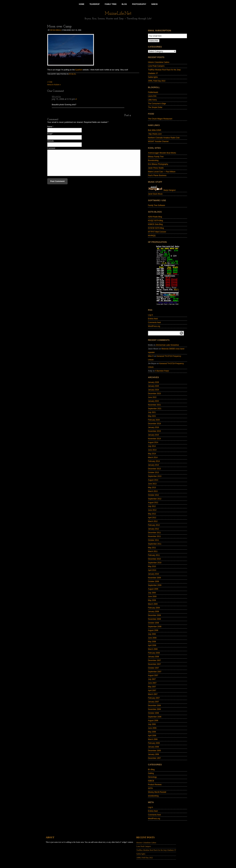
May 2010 (152, 566)
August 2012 (153, 503)
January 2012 (153, 529)
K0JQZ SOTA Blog (155, 221)
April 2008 (152, 645)
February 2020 (154, 420)
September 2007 (155, 672)
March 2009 (153, 604)
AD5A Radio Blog (155, 217)
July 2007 (152, 679)
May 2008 (152, 642)
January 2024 (153, 390)
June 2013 (152, 484)
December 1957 (154, 758)
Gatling (151, 773)
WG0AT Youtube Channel (158, 141)
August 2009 (153, 589)
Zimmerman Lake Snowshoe (167, 345)
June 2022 (152, 397)
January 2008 (153, 657)
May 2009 (152, 600)
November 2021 (154, 405)
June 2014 (152, 450)
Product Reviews (155, 785)
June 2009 (152, 597)
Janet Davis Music (155, 194)
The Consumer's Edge (157, 104)
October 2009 (153, 581)
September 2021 (155, 409)
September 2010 (155, 563)
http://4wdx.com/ (155, 134)
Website (50, 141)
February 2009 (154, 608)
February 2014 (154, 461)
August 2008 (153, 630)
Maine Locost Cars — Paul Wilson (162, 172)
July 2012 (152, 506)
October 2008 (153, 623)
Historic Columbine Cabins (159, 62)
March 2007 (153, 694)
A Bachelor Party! (162, 371)
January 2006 (153, 747)
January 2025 (153, 386)
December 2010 (154, 559)
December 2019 (154, 424)
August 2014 (153, 442)
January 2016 (153, 427)
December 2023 (154, 394)
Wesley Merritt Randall (157, 792)
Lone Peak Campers (156, 66)
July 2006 (152, 724)
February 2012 (154, 525)
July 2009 (152, 593)
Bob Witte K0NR (154, 130)
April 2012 (152, 518)
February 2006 (154, 743)
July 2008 (152, 634)
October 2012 (153, 495)
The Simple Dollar (155, 107)
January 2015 (153, 435)
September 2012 (155, 499)
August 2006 (153, 721)
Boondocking (153, 160)
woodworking (153, 796)
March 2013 (153, 491)
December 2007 (154, 660)
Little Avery (152, 100)
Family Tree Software (156, 205)
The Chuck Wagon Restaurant (160, 119)
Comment (51, 148)
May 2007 (152, 687)
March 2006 (153, 739)
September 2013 (155, 476)
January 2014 (153, 465)
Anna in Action (54, 85)
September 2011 (155, 544)
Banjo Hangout (162, 190)
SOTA (150, 788)
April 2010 (152, 570)
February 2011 (154, 555)
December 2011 (154, 533)
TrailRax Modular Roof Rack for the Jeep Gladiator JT (156, 850)
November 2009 (154, 578)
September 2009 (155, 585)
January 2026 (153, 382)
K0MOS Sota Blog (155, 224)
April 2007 (152, 690)
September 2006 (155, 717)
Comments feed (154, 322)
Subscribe (154, 41)
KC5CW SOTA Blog (156, 228)
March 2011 (153, 551)
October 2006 (153, 713)
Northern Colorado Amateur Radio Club (164, 138)
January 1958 (153, 754)
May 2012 (152, 514)
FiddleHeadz (153, 92)
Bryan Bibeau (56, 30)
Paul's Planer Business (157, 175)
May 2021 (152, 416)
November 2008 (154, 619)
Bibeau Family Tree (156, 157)
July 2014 (152, 446)
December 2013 (154, 469)
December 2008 (154, 615)
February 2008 (154, 653)
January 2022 (153, 401)
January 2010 (153, 574)
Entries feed (153, 319)
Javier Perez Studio (156, 168)
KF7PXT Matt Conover (157, 232)
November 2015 (154, 431)
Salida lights (153, 77)
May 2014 (152, 454)
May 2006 (152, 732)
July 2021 (152, 412)
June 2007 (152, 683)
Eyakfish (79, 70)
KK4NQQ (152, 236)
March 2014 (153, 457)
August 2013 (153, 480)
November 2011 (154, 536)
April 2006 (152, 736)
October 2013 (153, 472)
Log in (150, 315)
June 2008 (152, 638)
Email (50, 134)
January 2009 (153, 612)
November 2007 (154, 664)
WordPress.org (154, 326)
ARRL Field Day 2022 (157, 81)
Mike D (151, 356)
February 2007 (154, 698)
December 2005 (154, 751)
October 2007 (153, 668)
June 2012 (152, 510)
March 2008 (153, 649)
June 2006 (152, 728)
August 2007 (153, 675)
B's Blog (72, 74)
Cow (50, 82)
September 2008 (155, 627)
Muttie (56, 97)
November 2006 (154, 709)
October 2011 (153, 540)
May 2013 (152, 488)
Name (50, 127)
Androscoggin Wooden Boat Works (162, 153)
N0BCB (151, 781)
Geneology (152, 777)
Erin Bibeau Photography (158, 164)
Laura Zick (152, 96)
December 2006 (154, 705)
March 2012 (153, 521)
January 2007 (153, 702)
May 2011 (152, 548)
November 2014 (154, 439)
